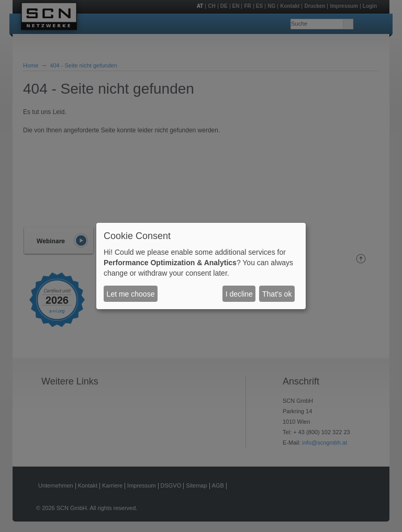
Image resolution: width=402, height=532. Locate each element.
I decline (239, 294)
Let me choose (131, 294)
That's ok (277, 294)
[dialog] (201, 266)
